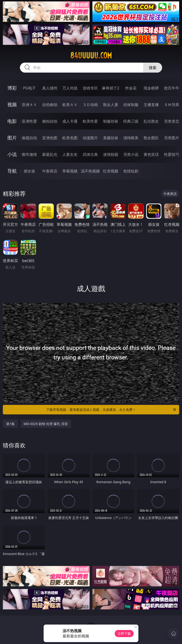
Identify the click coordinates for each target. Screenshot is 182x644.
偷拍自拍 (50, 121)
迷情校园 (111, 154)
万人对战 (70, 88)
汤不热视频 (90, 171)
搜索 (153, 68)
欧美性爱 (90, 121)
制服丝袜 (111, 121)
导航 (12, 171)
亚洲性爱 (29, 121)
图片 (12, 138)
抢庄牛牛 (172, 88)
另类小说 (131, 154)
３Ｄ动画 (90, 105)
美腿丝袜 (111, 138)
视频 (12, 104)
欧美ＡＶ (70, 105)
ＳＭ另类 (172, 105)
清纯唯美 (131, 138)
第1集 (10, 424)
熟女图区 (151, 138)
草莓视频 (70, 171)
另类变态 (172, 121)
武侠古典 (90, 154)
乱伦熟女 (151, 121)
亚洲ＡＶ (29, 105)
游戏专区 (90, 88)
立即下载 (124, 633)
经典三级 (131, 121)
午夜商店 (50, 171)
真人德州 (50, 88)
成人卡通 (70, 121)
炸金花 (131, 88)
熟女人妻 (111, 105)
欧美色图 (70, 138)
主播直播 (151, 105)
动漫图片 (90, 138)
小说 (12, 154)
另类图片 (172, 138)
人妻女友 (70, 154)
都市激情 (29, 154)
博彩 (12, 88)
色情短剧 (131, 171)
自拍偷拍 (50, 105)
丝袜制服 (131, 105)
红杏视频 (111, 171)
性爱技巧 (172, 154)
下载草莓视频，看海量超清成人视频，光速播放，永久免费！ (111, 410)
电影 (12, 121)
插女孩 (29, 171)
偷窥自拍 (29, 138)
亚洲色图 (50, 138)
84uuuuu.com (91, 56)
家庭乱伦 (50, 154)
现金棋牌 (151, 88)
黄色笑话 (151, 154)
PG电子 (29, 88)
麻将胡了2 (111, 88)
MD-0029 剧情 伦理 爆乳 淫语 (46, 424)
